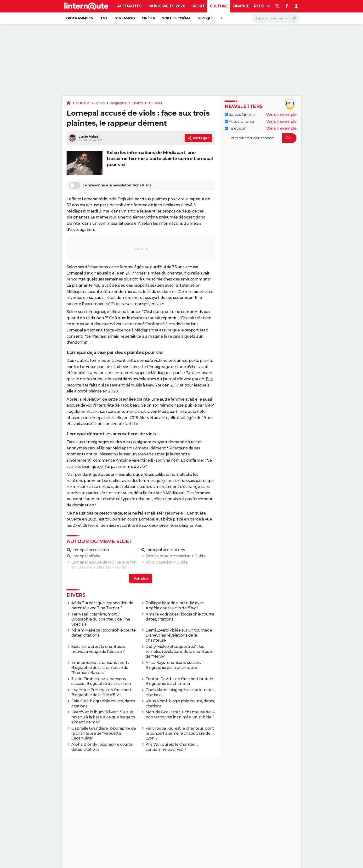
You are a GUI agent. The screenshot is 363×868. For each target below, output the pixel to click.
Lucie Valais (88, 136)
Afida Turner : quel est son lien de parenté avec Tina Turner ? (102, 605)
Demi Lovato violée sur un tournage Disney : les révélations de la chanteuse (179, 635)
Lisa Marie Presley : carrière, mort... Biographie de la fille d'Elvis (102, 692)
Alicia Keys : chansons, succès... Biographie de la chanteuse (173, 665)
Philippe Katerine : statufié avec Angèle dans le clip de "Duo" (175, 605)
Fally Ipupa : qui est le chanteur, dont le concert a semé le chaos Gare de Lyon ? (180, 733)
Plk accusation (159, 562)
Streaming (125, 18)
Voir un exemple (281, 115)
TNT (104, 18)
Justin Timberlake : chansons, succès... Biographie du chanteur (101, 681)
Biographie (118, 103)
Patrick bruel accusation (168, 556)
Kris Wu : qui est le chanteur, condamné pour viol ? (172, 747)
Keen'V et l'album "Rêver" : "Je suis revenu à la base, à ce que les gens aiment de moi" (103, 717)
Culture (219, 6)
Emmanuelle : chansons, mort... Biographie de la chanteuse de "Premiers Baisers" (100, 668)
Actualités (129, 6)
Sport (198, 6)
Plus (262, 6)
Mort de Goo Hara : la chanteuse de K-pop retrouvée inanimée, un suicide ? (180, 715)
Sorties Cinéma (240, 115)
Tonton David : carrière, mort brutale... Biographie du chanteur (180, 681)
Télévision (235, 128)
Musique (206, 18)
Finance (241, 6)
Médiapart (76, 211)
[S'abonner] (261, 138)
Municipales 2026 (167, 6)
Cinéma (148, 18)
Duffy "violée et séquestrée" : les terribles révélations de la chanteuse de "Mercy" (180, 652)
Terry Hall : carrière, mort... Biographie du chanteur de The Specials (101, 619)
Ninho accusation (162, 574)
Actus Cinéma (239, 121)
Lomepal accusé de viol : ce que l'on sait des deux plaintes (104, 565)
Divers (157, 103)
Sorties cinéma (176, 18)
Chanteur (139, 103)
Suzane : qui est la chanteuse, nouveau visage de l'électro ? (99, 649)
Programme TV (79, 18)
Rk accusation (84, 574)
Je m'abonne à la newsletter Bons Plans (110, 185)
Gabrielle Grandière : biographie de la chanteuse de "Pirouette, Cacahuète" (104, 733)
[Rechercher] (275, 18)
